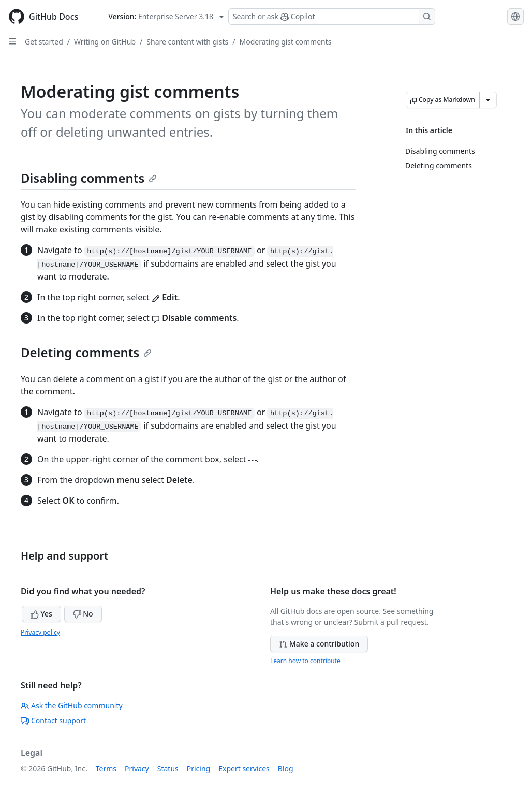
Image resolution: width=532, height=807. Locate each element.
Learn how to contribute (305, 661)
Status (168, 768)
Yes (41, 614)
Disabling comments (89, 178)
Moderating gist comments (286, 42)
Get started (44, 42)
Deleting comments (86, 352)
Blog (286, 768)
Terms (106, 768)
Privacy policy (40, 632)
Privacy (137, 768)
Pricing (198, 768)
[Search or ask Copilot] (332, 17)
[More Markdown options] (488, 100)
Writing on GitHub (105, 42)
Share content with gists (187, 42)
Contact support (53, 720)
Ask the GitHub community (72, 705)
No (83, 614)
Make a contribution (319, 644)
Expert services (244, 768)
